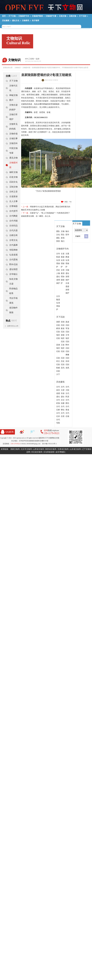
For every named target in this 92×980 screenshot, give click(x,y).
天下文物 (12, 16)
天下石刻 (83, 16)
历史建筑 (6, 21)
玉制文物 (73, 16)
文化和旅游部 (49, 452)
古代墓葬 (13, 245)
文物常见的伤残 (13, 126)
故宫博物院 (60, 452)
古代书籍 (13, 221)
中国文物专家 (13, 151)
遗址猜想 (13, 269)
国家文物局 (15, 449)
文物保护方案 (51, 16)
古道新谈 (13, 196)
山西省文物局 (38, 449)
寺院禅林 (13, 250)
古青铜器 (13, 206)
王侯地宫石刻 (63, 348)
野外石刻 (13, 264)
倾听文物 (13, 172)
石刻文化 (13, 182)
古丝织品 (13, 226)
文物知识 (18, 68)
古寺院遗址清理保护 (58, 260)
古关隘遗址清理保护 (58, 303)
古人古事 (13, 201)
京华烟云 (13, 274)
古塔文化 (13, 240)
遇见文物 (13, 158)
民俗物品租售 (13, 291)
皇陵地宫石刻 (63, 338)
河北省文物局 (37, 452)
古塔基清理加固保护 (63, 277)
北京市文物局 (26, 449)
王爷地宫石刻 (67, 338)
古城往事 (13, 138)
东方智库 (35, 21)
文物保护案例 (37, 16)
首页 (4, 16)
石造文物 (63, 16)
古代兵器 (13, 230)
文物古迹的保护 (13, 107)
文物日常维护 (13, 117)
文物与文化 (13, 88)
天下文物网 (46, 7)
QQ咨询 (10, 432)
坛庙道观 (13, 255)
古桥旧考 (13, 235)
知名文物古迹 (13, 281)
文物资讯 (26, 21)
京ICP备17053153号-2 (49, 444)
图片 (11, 100)
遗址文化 (16, 21)
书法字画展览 (13, 300)
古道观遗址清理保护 (63, 260)
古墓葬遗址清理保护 (67, 260)
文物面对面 (26, 68)
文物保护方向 (24, 16)
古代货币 (13, 211)
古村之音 (13, 192)
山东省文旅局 (75, 449)
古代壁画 (13, 260)
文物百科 (13, 143)
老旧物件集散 (13, 310)
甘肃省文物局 (63, 449)
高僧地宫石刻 (58, 348)
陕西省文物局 (51, 449)
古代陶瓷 (13, 216)
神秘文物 (13, 95)
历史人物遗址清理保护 (58, 277)
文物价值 (13, 134)
